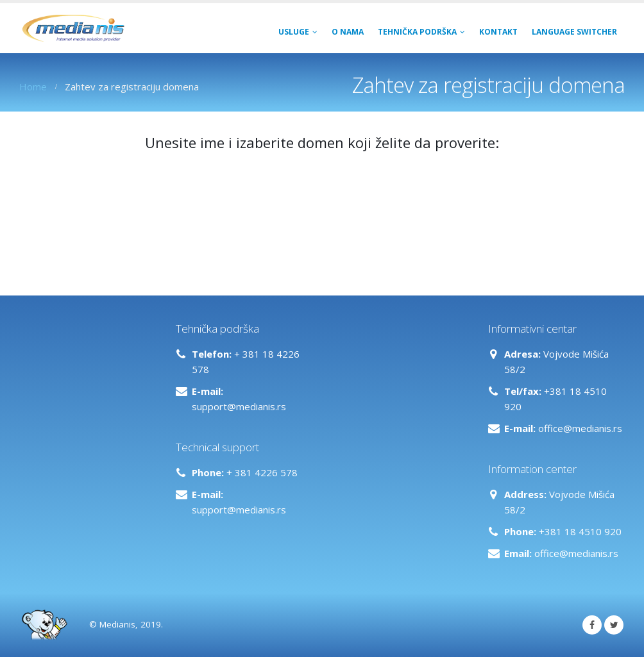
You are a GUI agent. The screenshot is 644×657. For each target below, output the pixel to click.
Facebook (592, 625)
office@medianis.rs (580, 428)
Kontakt (498, 32)
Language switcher (574, 32)
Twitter (614, 625)
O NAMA (348, 32)
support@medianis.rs (239, 406)
